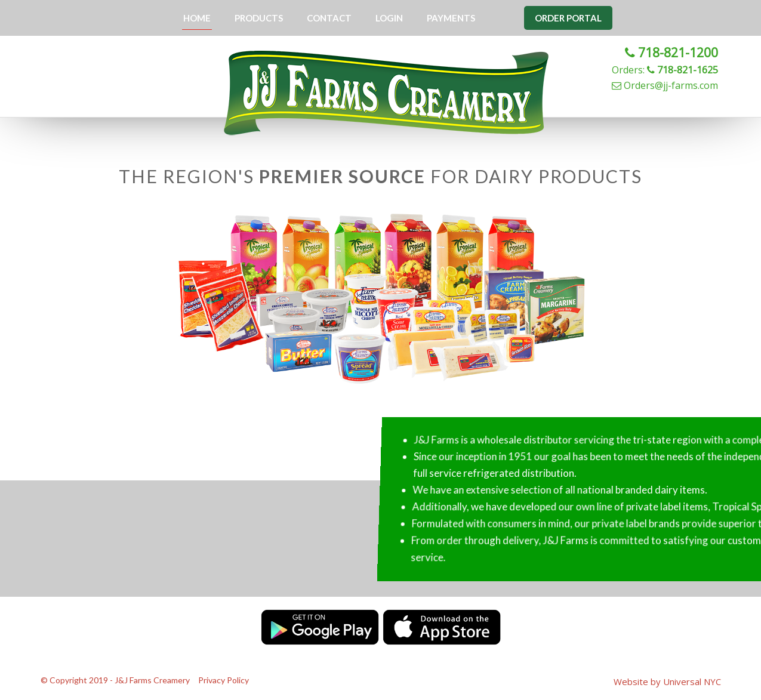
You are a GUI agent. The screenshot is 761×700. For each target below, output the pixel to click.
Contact (329, 18)
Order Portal (568, 18)
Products (259, 18)
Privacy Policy (224, 680)
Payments (451, 18)
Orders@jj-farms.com (665, 85)
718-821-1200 (671, 53)
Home (197, 18)
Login (389, 18)
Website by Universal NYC (667, 682)
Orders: (665, 70)
